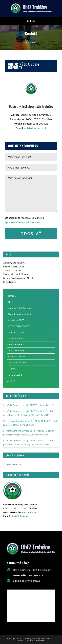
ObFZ (10, 302)
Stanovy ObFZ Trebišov (20, 308)
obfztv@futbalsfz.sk (35, 128)
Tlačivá (11, 369)
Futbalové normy (17, 363)
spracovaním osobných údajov (22, 222)
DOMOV (12, 296)
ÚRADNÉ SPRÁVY (17, 332)
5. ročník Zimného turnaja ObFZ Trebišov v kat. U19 (29, 405)
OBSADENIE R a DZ (18, 344)
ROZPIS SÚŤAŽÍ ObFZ (19, 326)
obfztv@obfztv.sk (19, 516)
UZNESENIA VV (15, 338)
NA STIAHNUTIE (16, 350)
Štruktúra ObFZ (16, 320)
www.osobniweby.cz (36, 640)
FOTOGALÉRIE (15, 375)
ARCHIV (11, 381)
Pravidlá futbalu (16, 357)
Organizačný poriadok (19, 314)
